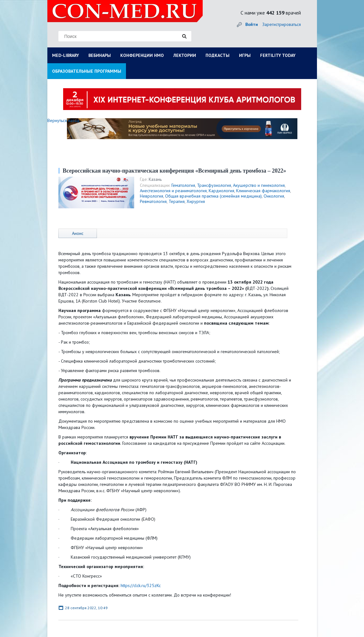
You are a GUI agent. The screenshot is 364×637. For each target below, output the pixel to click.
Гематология (183, 185)
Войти (252, 24)
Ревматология (153, 201)
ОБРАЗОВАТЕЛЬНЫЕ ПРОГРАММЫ (87, 71)
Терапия (177, 201)
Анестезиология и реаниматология (173, 191)
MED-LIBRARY (66, 55)
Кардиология (221, 191)
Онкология (274, 196)
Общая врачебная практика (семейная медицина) (213, 196)
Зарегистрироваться (282, 24)
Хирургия (196, 201)
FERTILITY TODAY (278, 55)
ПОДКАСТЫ (218, 55)
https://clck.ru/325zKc (141, 585)
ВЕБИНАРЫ (100, 55)
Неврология (152, 196)
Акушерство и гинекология (259, 185)
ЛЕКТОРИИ (185, 55)
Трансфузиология (214, 185)
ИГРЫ (245, 55)
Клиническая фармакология (263, 191)
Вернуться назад (63, 120)
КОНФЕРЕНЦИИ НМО (142, 55)
